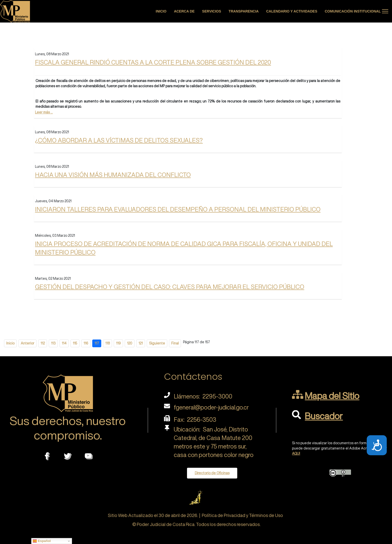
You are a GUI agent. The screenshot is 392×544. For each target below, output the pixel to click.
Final (175, 343)
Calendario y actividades (292, 11)
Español (42, 541)
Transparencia (243, 11)
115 (75, 343)
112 (43, 343)
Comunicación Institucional (353, 11)
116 (86, 343)
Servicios (211, 11)
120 (130, 343)
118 (107, 343)
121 (141, 343)
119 (118, 343)
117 (97, 343)
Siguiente (157, 343)
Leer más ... (44, 112)
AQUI (296, 453)
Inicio (161, 11)
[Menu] (385, 11)
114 (64, 343)
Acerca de (184, 11)
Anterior (27, 343)
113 (53, 343)
